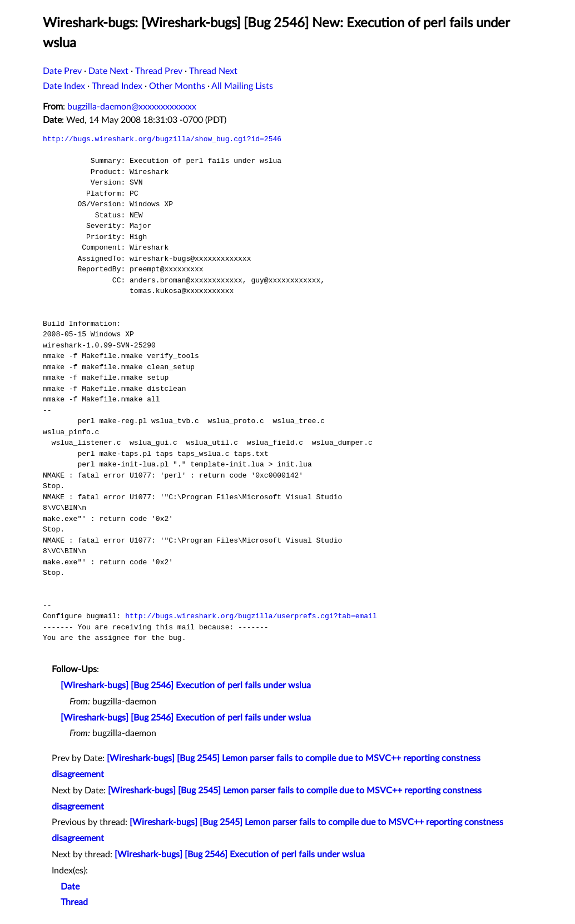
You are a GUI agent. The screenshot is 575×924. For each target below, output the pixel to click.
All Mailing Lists (242, 86)
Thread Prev (159, 71)
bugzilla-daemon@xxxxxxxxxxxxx (132, 107)
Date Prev (62, 71)
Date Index (64, 86)
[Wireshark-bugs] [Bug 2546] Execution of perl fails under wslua (186, 685)
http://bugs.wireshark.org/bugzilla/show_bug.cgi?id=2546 (162, 139)
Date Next (108, 71)
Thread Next (213, 71)
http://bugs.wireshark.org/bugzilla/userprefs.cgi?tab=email (251, 616)
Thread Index (117, 86)
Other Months (177, 86)
